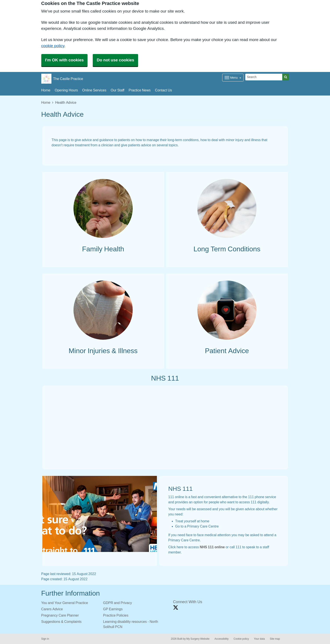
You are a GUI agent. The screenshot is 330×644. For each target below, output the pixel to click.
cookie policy (53, 46)
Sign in (45, 639)
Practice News (140, 90)
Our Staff (117, 90)
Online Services (94, 90)
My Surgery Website (198, 639)
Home (46, 90)
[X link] (176, 608)
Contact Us (163, 90)
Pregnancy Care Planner (60, 615)
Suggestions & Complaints (61, 622)
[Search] (264, 77)
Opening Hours (66, 90)
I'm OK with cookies (65, 60)
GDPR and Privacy (117, 603)
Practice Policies (116, 615)
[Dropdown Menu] (233, 78)
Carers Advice (52, 609)
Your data (259, 639)
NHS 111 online (212, 547)
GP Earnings (113, 609)
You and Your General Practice (65, 603)
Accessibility (221, 639)
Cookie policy (241, 639)
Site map (275, 639)
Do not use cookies (115, 60)
